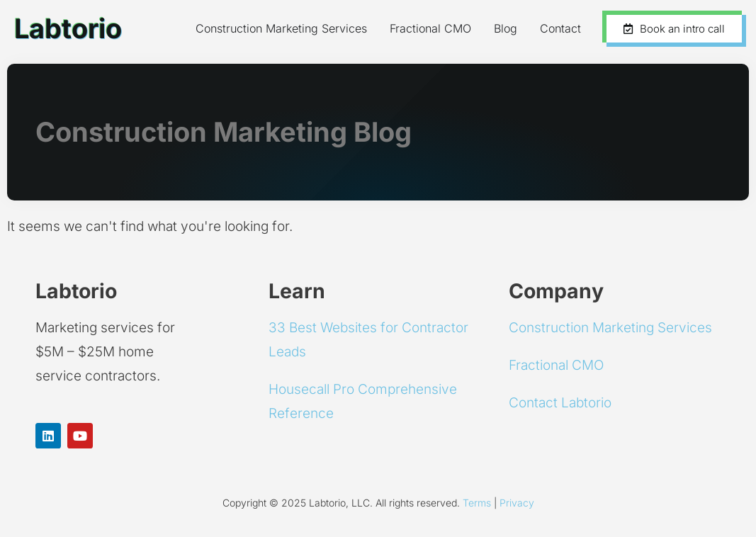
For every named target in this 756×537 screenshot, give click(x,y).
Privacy (517, 503)
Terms (477, 503)
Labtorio (68, 28)
